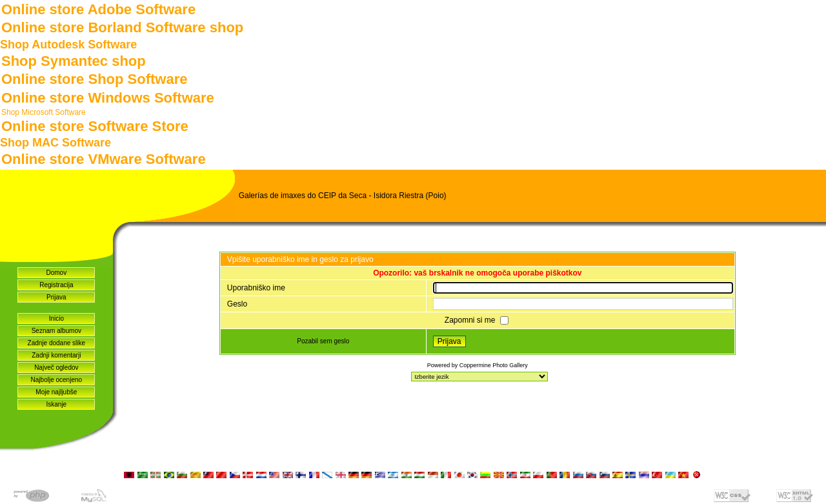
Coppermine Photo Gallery (494, 365)
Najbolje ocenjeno (57, 380)
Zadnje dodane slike (57, 343)
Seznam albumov (56, 331)
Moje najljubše (56, 392)
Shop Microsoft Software (44, 112)
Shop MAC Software (55, 143)
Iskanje (56, 404)
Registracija (56, 285)
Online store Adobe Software (98, 9)
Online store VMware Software (104, 159)
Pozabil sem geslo (323, 341)
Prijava (56, 297)
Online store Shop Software (94, 79)
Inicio (56, 318)
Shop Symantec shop (74, 61)
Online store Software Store (95, 126)
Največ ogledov (56, 368)
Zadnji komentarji (56, 355)
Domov (56, 273)
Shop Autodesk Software (68, 45)
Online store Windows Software (108, 98)
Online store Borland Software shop (122, 27)
